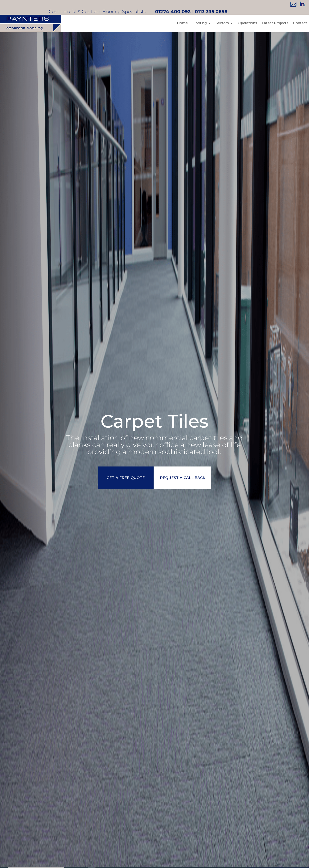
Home (182, 23)
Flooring (200, 23)
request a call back (184, 478)
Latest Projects (275, 23)
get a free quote (125, 478)
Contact (300, 23)
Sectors (222, 23)
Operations (247, 23)
